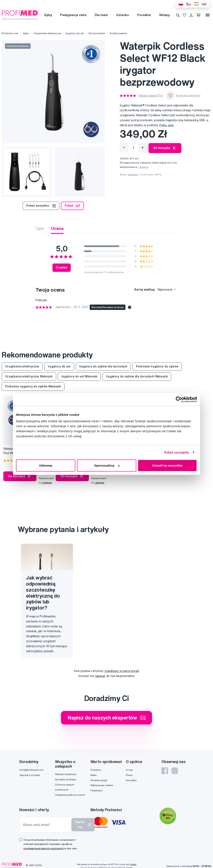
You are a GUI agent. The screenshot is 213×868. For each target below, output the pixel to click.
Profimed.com (10, 33)
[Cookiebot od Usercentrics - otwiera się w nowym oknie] (179, 399)
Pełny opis (167, 125)
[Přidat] (142, 147)
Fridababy (96, 790)
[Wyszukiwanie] (178, 15)
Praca (129, 775)
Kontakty (131, 780)
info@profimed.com (32, 770)
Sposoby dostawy (66, 779)
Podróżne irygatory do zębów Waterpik (33, 386)
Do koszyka (165, 148)
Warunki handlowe (66, 774)
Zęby (48, 15)
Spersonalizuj (107, 465)
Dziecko (123, 15)
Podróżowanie (118, 33)
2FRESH (206, 866)
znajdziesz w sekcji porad (122, 671)
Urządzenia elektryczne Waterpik (29, 376)
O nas (129, 770)
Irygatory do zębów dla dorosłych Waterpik (137, 376)
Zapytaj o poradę (30, 775)
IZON (196, 866)
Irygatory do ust (75, 33)
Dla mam (101, 15)
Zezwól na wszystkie (167, 465)
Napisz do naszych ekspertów (106, 718)
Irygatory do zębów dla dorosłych (103, 366)
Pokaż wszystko (41, 206)
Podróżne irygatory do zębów (157, 366)
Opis (40, 228)
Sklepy (164, 15)
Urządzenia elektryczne (47, 33)
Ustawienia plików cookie (70, 795)
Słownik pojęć (99, 780)
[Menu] (208, 15)
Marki (94, 775)
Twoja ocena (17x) (150, 96)
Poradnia (144, 15)
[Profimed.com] (20, 15)
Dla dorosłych (97, 33)
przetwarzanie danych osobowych (44, 848)
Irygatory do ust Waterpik (79, 376)
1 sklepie (143, 167)
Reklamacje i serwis (102, 785)
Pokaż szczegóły (177, 452)
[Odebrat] (124, 147)
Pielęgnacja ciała (73, 15)
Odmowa (46, 465)
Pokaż (72, 206)
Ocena (57, 228)
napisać (100, 676)
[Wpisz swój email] (46, 825)
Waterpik (133, 174)
